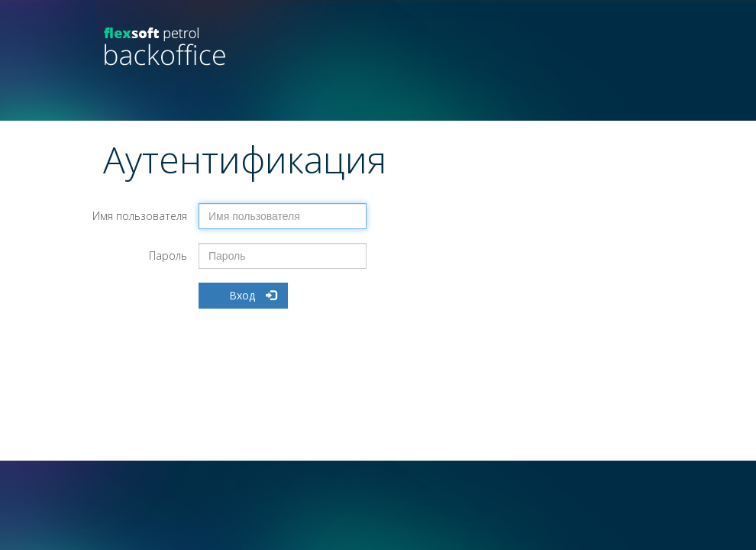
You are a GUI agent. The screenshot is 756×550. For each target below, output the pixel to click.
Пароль (168, 256)
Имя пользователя (140, 216)
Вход (253, 295)
